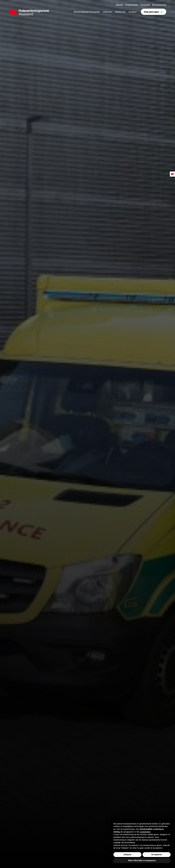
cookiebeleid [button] (145, 832)
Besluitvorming (159, 5)
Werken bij (120, 12)
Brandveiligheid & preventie (87, 12)
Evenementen (132, 5)
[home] (29, 12)
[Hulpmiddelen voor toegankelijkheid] (172, 174)
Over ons (107, 12)
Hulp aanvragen (154, 12)
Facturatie (145, 5)
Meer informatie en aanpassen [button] (142, 860)
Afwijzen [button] (128, 855)
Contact (133, 12)
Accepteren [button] (157, 855)
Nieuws (119, 5)
